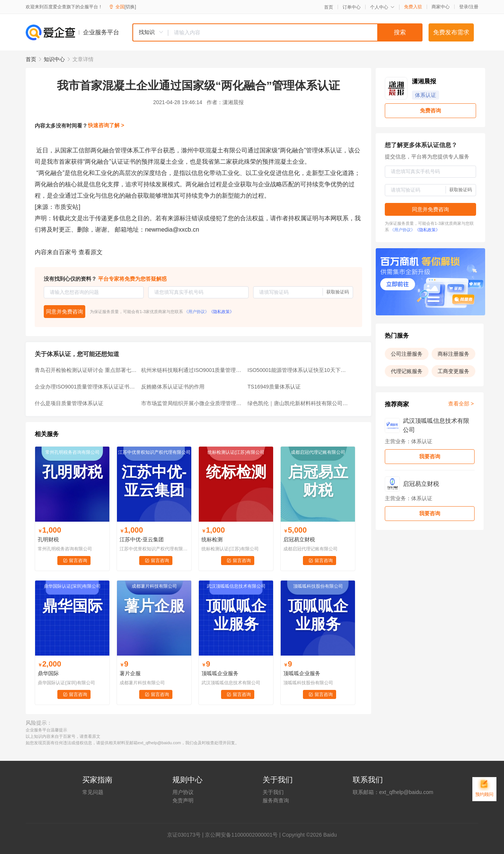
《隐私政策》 (221, 312)
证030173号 (187, 835)
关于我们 (273, 792)
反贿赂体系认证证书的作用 (173, 387)
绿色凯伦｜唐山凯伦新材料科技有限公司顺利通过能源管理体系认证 (298, 403)
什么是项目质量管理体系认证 (69, 403)
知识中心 (54, 59)
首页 (329, 7)
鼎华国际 (48, 673)
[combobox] (277, 32)
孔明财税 (48, 539)
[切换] (130, 7)
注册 (474, 7)
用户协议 (183, 792)
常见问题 (93, 792)
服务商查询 (276, 800)
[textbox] (295, 32)
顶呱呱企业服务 (220, 673)
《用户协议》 (197, 312)
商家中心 (441, 7)
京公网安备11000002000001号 (241, 835)
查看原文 (91, 252)
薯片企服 (130, 673)
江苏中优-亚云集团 (142, 539)
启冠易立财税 (299, 539)
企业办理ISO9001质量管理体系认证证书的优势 (86, 387)
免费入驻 (413, 7)
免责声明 (183, 800)
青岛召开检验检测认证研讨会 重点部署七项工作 (86, 370)
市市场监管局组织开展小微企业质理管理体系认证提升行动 (192, 403)
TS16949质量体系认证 (274, 387)
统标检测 (212, 539)
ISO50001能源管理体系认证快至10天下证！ (298, 370)
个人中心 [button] (382, 7)
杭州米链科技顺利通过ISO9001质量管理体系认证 (192, 370)
